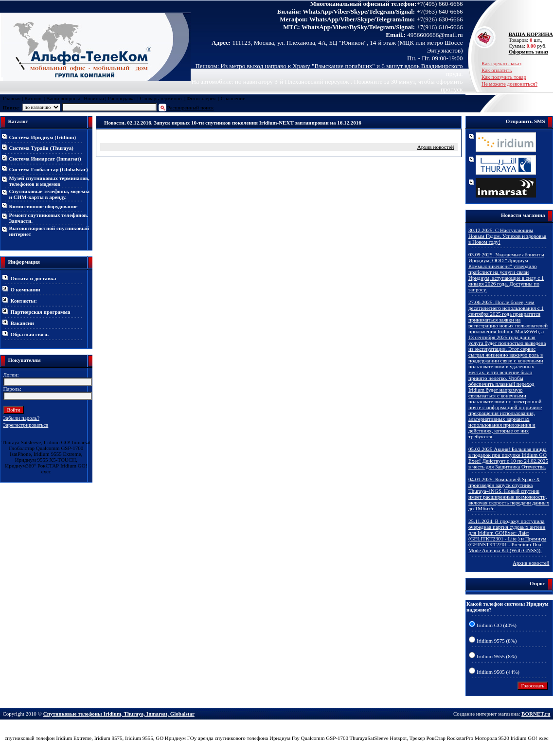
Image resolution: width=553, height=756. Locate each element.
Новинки (94, 98)
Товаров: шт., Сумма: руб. (528, 40)
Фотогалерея (201, 98)
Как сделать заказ (501, 63)
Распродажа (121, 98)
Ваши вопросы (63, 98)
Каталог (33, 98)
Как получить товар (504, 77)
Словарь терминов (161, 98)
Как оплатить (497, 70)
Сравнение (233, 98)
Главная (12, 98)
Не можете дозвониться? (509, 84)
